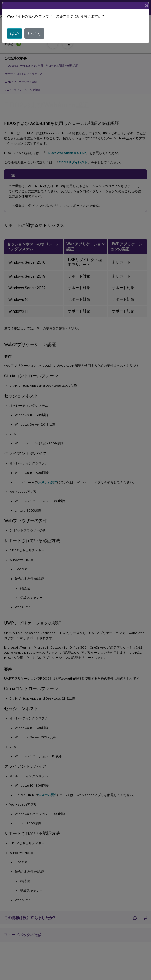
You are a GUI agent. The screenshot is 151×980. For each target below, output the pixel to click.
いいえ (34, 33)
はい (15, 33)
